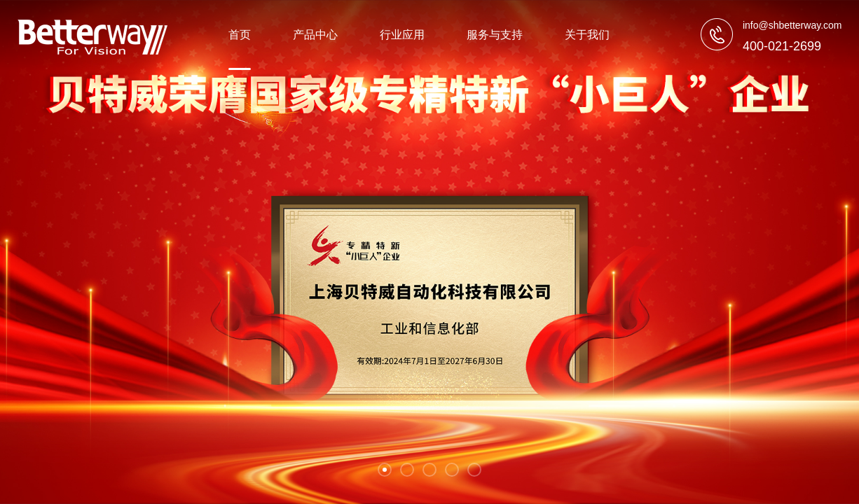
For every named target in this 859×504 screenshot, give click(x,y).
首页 (240, 35)
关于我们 (587, 35)
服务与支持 (495, 35)
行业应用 (402, 35)
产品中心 (315, 35)
